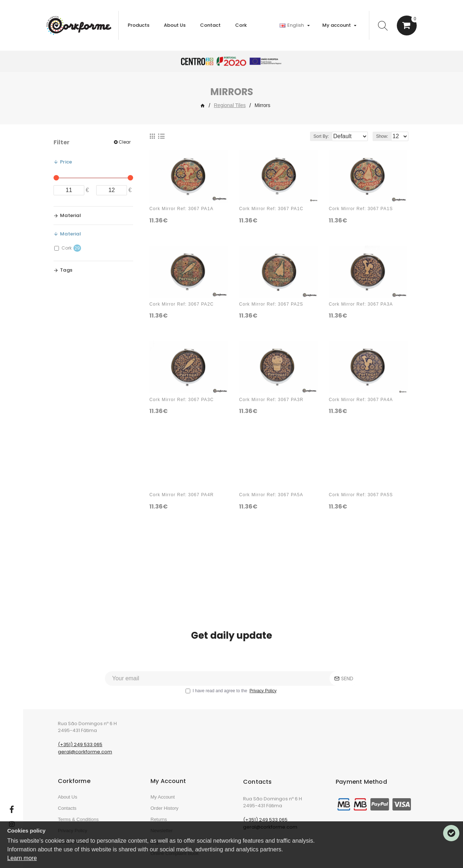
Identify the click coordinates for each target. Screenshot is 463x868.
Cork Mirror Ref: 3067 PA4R (182, 495)
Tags (66, 270)
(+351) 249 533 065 (80, 759)
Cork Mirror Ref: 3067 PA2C (182, 304)
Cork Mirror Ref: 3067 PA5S (361, 495)
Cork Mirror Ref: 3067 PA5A (271, 495)
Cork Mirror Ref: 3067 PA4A (361, 400)
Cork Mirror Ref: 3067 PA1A (181, 209)
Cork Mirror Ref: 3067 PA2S (271, 304)
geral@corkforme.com (85, 766)
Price (66, 162)
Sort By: (316, 136)
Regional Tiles (230, 105)
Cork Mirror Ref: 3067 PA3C (182, 400)
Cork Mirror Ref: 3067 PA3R (271, 400)
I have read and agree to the (232, 705)
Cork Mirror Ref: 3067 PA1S (361, 209)
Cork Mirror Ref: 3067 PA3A (361, 304)
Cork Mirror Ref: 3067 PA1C (271, 209)
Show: (384, 136)
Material (71, 215)
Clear (125, 142)
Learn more (22, 858)
